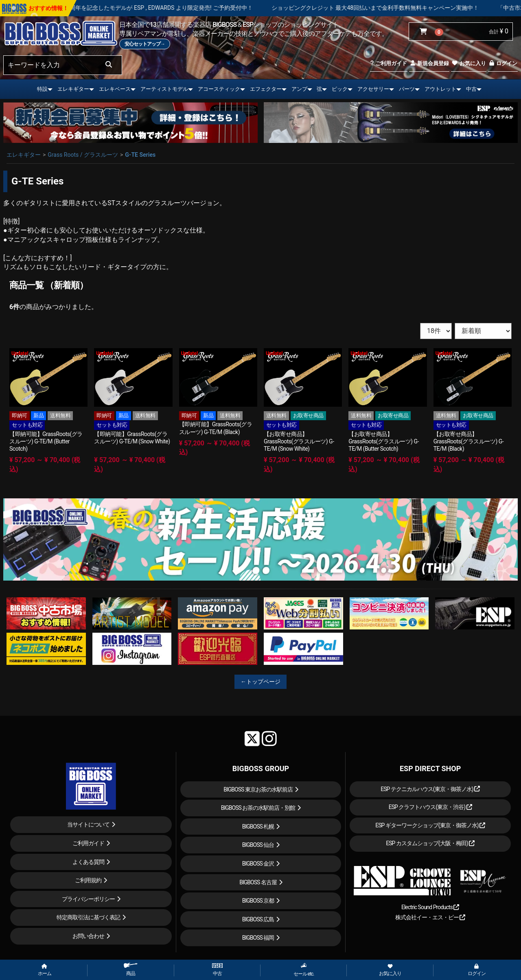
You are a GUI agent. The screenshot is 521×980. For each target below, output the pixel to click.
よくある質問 (88, 862)
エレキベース (115, 89)
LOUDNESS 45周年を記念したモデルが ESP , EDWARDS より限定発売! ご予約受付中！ (175, 8)
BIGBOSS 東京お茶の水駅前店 (258, 789)
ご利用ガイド (389, 63)
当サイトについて (88, 824)
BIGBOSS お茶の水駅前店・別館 (258, 808)
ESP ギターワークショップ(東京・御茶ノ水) (430, 825)
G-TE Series (140, 155)
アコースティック (219, 89)
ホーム (45, 970)
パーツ (407, 89)
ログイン (503, 63)
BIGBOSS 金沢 (258, 864)
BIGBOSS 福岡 (258, 938)
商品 (131, 970)
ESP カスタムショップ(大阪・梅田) (430, 843)
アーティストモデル (164, 89)
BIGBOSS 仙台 (258, 845)
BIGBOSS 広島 (258, 919)
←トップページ (260, 682)
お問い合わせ (88, 936)
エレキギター (73, 89)
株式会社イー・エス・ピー (430, 917)
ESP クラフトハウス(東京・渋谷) (430, 807)
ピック (340, 89)
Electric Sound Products (430, 907)
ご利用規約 (88, 880)
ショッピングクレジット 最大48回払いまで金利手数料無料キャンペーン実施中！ (407, 8)
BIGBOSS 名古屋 (258, 882)
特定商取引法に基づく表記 (88, 917)
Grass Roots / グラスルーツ (83, 155)
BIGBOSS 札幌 (258, 827)
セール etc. (304, 970)
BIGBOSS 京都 (258, 901)
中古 (471, 89)
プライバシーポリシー (88, 899)
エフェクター (266, 89)
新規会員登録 (429, 63)
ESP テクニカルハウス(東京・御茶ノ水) (430, 789)
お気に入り (468, 63)
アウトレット (440, 89)
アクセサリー (373, 89)
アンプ (299, 89)
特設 (42, 89)
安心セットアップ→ (145, 44)
